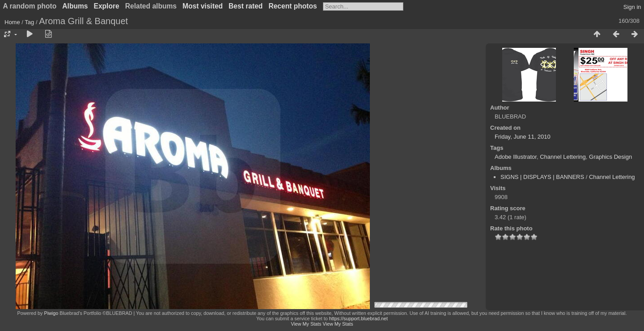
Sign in (632, 7)
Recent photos (292, 6)
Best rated (246, 6)
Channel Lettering (563, 157)
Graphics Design (610, 157)
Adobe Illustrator (516, 157)
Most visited (203, 6)
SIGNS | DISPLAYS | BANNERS (542, 177)
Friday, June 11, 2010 (523, 137)
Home (12, 22)
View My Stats (306, 324)
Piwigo (51, 313)
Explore (107, 6)
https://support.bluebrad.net (358, 318)
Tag (29, 22)
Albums (75, 6)
